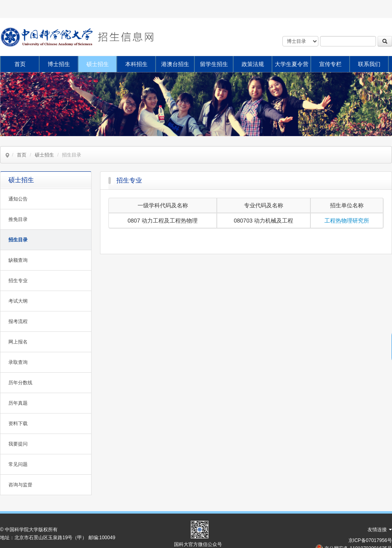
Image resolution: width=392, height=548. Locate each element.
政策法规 (253, 64)
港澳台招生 (175, 64)
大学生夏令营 (292, 64)
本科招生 (136, 64)
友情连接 (380, 530)
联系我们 (369, 64)
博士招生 (59, 64)
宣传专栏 (330, 64)
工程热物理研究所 (347, 221)
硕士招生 (98, 64)
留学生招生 (214, 64)
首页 (20, 64)
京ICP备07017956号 (370, 540)
